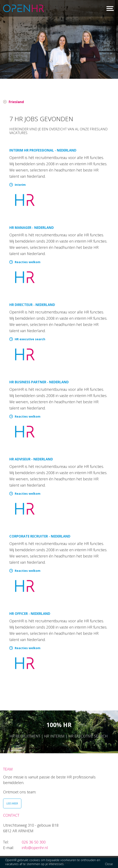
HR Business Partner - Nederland (39, 382)
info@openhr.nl (35, 848)
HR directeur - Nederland (32, 305)
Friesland (16, 102)
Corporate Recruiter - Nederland (40, 536)
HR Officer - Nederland (30, 614)
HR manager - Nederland (32, 228)
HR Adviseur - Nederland (31, 459)
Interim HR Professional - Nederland (43, 150)
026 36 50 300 (34, 842)
